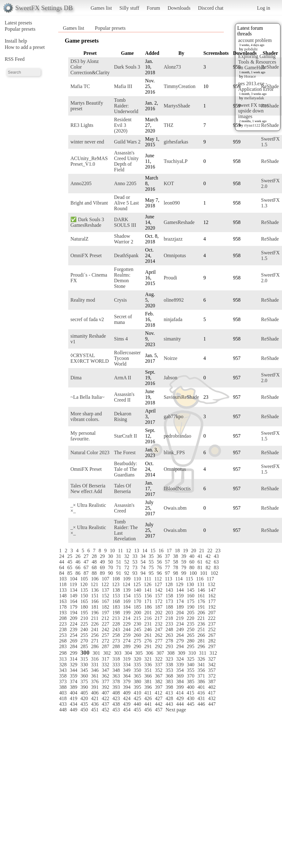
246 (148, 629)
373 (63, 681)
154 (127, 596)
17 (169, 551)
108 (116, 579)
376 (95, 681)
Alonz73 (172, 67)
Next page (176, 710)
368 (169, 676)
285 (84, 646)
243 (116, 629)
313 (63, 659)
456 (148, 710)
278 (169, 641)
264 (180, 635)
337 (159, 665)
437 (105, 704)
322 (159, 659)
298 (63, 653)
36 (159, 556)
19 (185, 551)
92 (127, 573)
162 (212, 596)
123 (116, 584)
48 (94, 562)
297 (212, 646)
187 (159, 607)
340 (191, 665)
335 (137, 665)
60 (192, 562)
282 (212, 641)
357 (212, 670)
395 (137, 687)
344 (74, 670)
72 (127, 567)
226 (95, 624)
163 (63, 601)
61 (200, 562)
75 (151, 567)
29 (102, 556)
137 (105, 590)
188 (169, 607)
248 (169, 629)
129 (180, 584)
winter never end (87, 142)
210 (84, 618)
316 (95, 659)
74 (143, 567)
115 (189, 579)
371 (201, 676)
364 (127, 676)
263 (169, 635)
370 (191, 676)
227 (105, 624)
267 (212, 635)
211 (95, 618)
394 (127, 687)
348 (116, 670)
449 (74, 710)
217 (158, 618)
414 (180, 693)
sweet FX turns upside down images (253, 111)
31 (119, 556)
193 (63, 613)
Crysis (120, 300)
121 (95, 584)
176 (201, 601)
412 (158, 693)
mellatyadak (254, 98)
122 (105, 584)
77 (167, 567)
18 (177, 551)
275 (137, 641)
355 (191, 670)
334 (127, 665)
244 (127, 629)
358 (63, 676)
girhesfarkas (176, 142)
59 (184, 562)
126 (148, 584)
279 (180, 641)
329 (74, 665)
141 (148, 590)
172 (159, 601)
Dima (76, 378)
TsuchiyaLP (176, 161)
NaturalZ (79, 239)
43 (216, 556)
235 (191, 624)
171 (148, 601)
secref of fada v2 (87, 319)
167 (105, 601)
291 (148, 646)
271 (95, 641)
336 (148, 665)
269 (74, 641)
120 (84, 584)
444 (180, 704)
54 (143, 562)
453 (116, 710)
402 (212, 687)
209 (74, 618)
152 (105, 596)
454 (127, 710)
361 (95, 676)
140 (137, 590)
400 (191, 687)
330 (84, 665)
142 (159, 590)
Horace (250, 76)
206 (201, 613)
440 (137, 704)
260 (137, 635)
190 (191, 607)
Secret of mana (123, 319)
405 (84, 693)
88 (94, 573)
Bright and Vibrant (89, 203)
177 (212, 601)
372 (212, 676)
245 (137, 629)
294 (180, 646)
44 (62, 562)
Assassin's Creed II (124, 397)
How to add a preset (25, 47)
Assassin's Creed (124, 508)
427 (159, 698)
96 (159, 573)
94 (143, 573)
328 (63, 665)
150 (84, 596)
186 (148, 607)
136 (95, 590)
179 (74, 607)
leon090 (172, 203)
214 (126, 618)
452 (105, 710)
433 (63, 704)
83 (216, 567)
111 (148, 579)
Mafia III (123, 86)
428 (169, 698)
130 (190, 584)
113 (169, 579)
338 (169, 665)
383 (169, 681)
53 (135, 562)
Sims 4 (121, 339)
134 (74, 590)
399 (180, 687)
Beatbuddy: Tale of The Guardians (126, 469)
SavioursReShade (181, 397)
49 (102, 562)
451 (95, 710)
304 (128, 653)
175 (191, 601)
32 (127, 556)
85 (70, 573)
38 (176, 556)
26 (78, 556)
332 (105, 665)
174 (180, 601)
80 (192, 567)
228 (116, 624)
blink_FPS (174, 452)
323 (169, 659)
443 (169, 704)
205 (191, 613)
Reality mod (83, 300)
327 (212, 659)
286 (95, 646)
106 (95, 579)
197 (105, 613)
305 (139, 653)
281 (201, 641)
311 (203, 653)
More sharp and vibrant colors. (86, 416)
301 (96, 653)
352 (159, 670)
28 (94, 556)
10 (112, 551)
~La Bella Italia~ (87, 397)
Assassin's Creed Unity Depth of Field (126, 161)
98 (176, 573)
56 (159, 562)
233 (169, 624)
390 (84, 687)
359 (74, 676)
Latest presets (18, 23)
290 (137, 646)
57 (167, 562)
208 (63, 618)
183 (116, 607)
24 (62, 556)
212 (105, 618)
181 (95, 607)
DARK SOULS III (125, 222)
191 (201, 607)
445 (191, 704)
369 (180, 676)
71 (119, 567)
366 (148, 676)
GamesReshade (179, 222)
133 (63, 590)
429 (180, 698)
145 (191, 590)
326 (201, 659)
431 (201, 698)
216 (148, 618)
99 (184, 573)
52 (127, 562)
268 (63, 641)
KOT (169, 183)
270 (84, 641)
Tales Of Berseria (122, 489)
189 (180, 607)
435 (84, 704)
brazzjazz (173, 239)
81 (200, 567)
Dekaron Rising (123, 416)
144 (180, 590)
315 (84, 659)
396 (148, 687)
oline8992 (174, 300)
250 (191, 629)
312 (213, 653)
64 (62, 567)
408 (116, 693)
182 (105, 607)
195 (84, 613)
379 (127, 681)
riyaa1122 (252, 125)
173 (169, 601)
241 (95, 629)
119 (73, 584)
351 (148, 670)
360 (84, 676)
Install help (16, 41)
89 (102, 573)
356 (201, 670)
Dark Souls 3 (127, 67)
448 (63, 710)
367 (159, 676)
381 (148, 681)
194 (74, 613)
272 (105, 641)
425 (137, 698)
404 (74, 693)
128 (169, 584)
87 (86, 573)
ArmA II (123, 378)
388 (63, 687)
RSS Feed (15, 59)
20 (193, 551)
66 (78, 567)
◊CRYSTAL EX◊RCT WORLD (90, 358)
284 (74, 646)
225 (84, 624)
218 (169, 618)
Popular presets (20, 29)
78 (176, 567)
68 (94, 567)
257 (105, 635)
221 (201, 618)
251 (201, 629)
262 (159, 635)
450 (84, 710)
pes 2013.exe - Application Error (256, 86)
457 (159, 710)
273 (116, 641)
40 (192, 556)
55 (151, 562)
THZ (169, 125)
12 (128, 551)
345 (84, 670)
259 (127, 635)
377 (105, 681)
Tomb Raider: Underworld (126, 106)
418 (63, 698)
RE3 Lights (82, 125)
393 (116, 687)
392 (105, 687)
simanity (172, 339)
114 (179, 579)
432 (212, 698)
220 (190, 618)
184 (127, 607)
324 (180, 659)
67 (86, 567)
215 (137, 618)
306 (150, 653)
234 (180, 624)
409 (127, 693)
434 (74, 704)
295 (191, 646)
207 (212, 613)
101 (204, 573)
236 (201, 624)
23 (218, 551)
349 (127, 670)
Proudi (170, 278)
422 (105, 698)
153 (116, 596)
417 (212, 693)
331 (95, 665)
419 (74, 698)
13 (136, 551)
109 (127, 579)
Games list (101, 8)
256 (95, 635)
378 (116, 681)
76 (159, 567)
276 (148, 641)
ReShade (270, 67)
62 (208, 562)
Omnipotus (175, 255)
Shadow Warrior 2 (123, 239)
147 (212, 590)
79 (184, 567)
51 (119, 562)
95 (151, 573)
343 (63, 670)
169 (127, 601)
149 (74, 596)
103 (63, 579)
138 (116, 590)
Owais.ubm (175, 508)
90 (110, 573)
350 (137, 670)
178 (63, 607)
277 (159, 641)
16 (161, 551)
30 (110, 556)
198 (116, 613)
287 (105, 646)
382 (159, 681)
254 (74, 635)
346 (95, 670)
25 (70, 556)
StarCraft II (125, 436)
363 (116, 676)
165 (84, 601)
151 (95, 596)
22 (210, 551)
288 (116, 646)
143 (169, 590)
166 (95, 601)
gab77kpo (174, 416)
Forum (154, 8)
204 (180, 613)
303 (118, 653)
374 (74, 681)
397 (159, 687)
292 (159, 646)
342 (212, 665)
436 (95, 704)
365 (137, 676)
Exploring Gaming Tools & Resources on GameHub (257, 62)
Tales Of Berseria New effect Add (88, 489)
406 (95, 693)
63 (216, 562)
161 (201, 596)
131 (201, 584)
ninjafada (173, 319)
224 (74, 624)
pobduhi (251, 49)
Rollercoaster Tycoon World (127, 358)
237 (212, 624)
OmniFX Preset (86, 255)
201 (148, 613)
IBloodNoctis (177, 489)
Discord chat (210, 8)
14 (145, 551)
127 (158, 584)
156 (148, 596)
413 (169, 693)
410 (137, 693)
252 (212, 629)
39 (184, 556)
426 (148, 698)
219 (180, 618)
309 (182, 653)
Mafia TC (80, 86)
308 (171, 653)
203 (169, 613)
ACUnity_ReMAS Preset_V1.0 (89, 161)
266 (201, 635)
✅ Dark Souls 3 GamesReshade (87, 222)
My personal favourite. (83, 436)
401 (201, 687)
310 (192, 653)
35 (151, 556)
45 (70, 562)
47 (86, 562)
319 (127, 659)
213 (116, 618)
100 (193, 573)
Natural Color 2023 (90, 452)
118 (63, 584)
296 (201, 646)
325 (191, 659)
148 (63, 596)
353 (169, 670)
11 (120, 551)
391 (95, 687)
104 (74, 579)
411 (148, 693)
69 (102, 567)
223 (63, 624)
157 (159, 596)
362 (105, 676)
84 (62, 573)
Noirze (171, 358)
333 (116, 665)
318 (116, 659)
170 (137, 601)
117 (210, 579)
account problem (255, 40)
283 (63, 646)
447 (212, 704)
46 (78, 562)
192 (212, 607)
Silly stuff (129, 8)
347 (105, 670)
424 (127, 698)
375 (84, 681)
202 (159, 613)
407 (105, 693)
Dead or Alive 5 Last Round (126, 203)
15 (153, 551)
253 (63, 635)
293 (169, 646)
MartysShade (177, 106)
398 (169, 687)
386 (201, 681)
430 (191, 698)
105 (84, 579)
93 (135, 573)
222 (212, 618)
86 (78, 573)
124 (126, 584)
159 (180, 596)
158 (169, 596)
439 (127, 704)
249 (180, 629)
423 (116, 698)
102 (214, 573)
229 (127, 624)
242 (105, 629)
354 (180, 670)
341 (201, 665)
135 (84, 590)
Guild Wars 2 (127, 142)
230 (137, 624)
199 (127, 613)
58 (176, 562)
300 (85, 653)
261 (148, 635)
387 (212, 681)
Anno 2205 (125, 183)
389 (74, 687)
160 (191, 596)
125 (137, 584)
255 (84, 635)
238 (63, 629)
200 (137, 613)
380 (137, 681)
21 (202, 551)
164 (74, 601)
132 (212, 584)
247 (159, 629)
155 (137, 596)
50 (110, 562)
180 (84, 607)
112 (158, 579)
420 (84, 698)
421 (95, 698)
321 (148, 659)
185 (137, 607)
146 (201, 590)
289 (127, 646)
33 (135, 556)
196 (95, 613)
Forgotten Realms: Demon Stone (124, 278)
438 (116, 704)
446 (201, 704)
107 (105, 579)
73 (135, 567)
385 (191, 681)
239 (74, 629)
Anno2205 (81, 183)
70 (110, 567)
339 (180, 665)
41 (200, 556)
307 (160, 653)
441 (148, 704)
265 (191, 635)
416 (201, 693)
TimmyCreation (180, 86)
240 (84, 629)
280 (191, 641)
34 (143, 556)
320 (137, 659)
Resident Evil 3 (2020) (123, 125)
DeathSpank (126, 255)
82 (208, 567)
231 (148, 624)
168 (116, 601)
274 (127, 641)
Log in (264, 8)
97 (167, 573)
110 (137, 579)
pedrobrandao (177, 436)
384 (180, 681)
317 (105, 659)
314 (74, 659)
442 (159, 704)
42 (208, 556)
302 (107, 653)
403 (63, 693)
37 (167, 556)
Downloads (179, 8)
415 (190, 693)
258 (116, 635)
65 (70, 567)
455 (137, 710)
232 (159, 624)
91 (119, 573)
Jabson (171, 378)
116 (200, 579)
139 (127, 590)
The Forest (125, 452)
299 (74, 653)
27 (86, 556)
